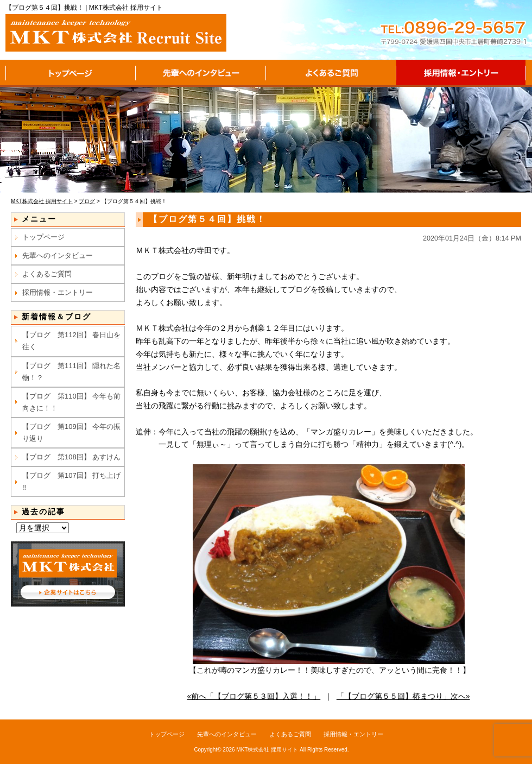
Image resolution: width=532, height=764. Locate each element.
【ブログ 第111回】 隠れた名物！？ (71, 372)
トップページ (71, 73)
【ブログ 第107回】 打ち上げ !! (71, 481)
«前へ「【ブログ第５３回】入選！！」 (254, 696)
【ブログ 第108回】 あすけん (71, 457)
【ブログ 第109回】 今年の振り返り (71, 432)
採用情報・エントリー (461, 73)
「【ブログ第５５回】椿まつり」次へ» (403, 696)
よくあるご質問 (331, 73)
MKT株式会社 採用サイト (267, 750)
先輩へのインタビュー (201, 73)
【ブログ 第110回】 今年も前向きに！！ (71, 402)
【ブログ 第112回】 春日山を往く (71, 341)
